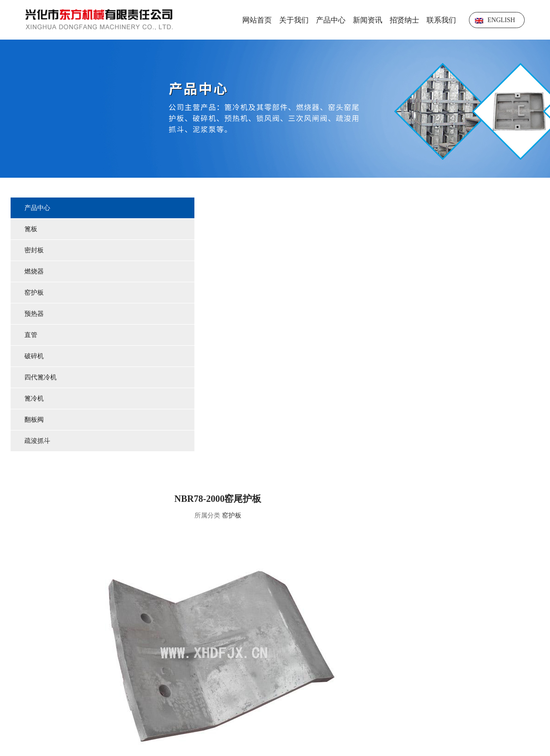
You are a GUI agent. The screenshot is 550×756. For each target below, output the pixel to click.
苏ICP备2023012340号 (508, 686)
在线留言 (485, 659)
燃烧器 (35, 272)
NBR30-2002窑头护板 (520, 579)
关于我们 (294, 20)
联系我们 (441, 20)
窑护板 (35, 294)
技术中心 (320, 659)
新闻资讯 (368, 20)
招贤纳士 (404, 20)
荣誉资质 (402, 659)
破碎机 (35, 357)
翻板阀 (35, 421)
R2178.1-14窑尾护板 (189, 579)
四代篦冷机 (41, 378)
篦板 (32, 230)
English (495, 20)
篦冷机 (35, 399)
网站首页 (257, 20)
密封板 (35, 251)
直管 (32, 336)
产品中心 (331, 20)
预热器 (35, 315)
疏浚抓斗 (38, 442)
